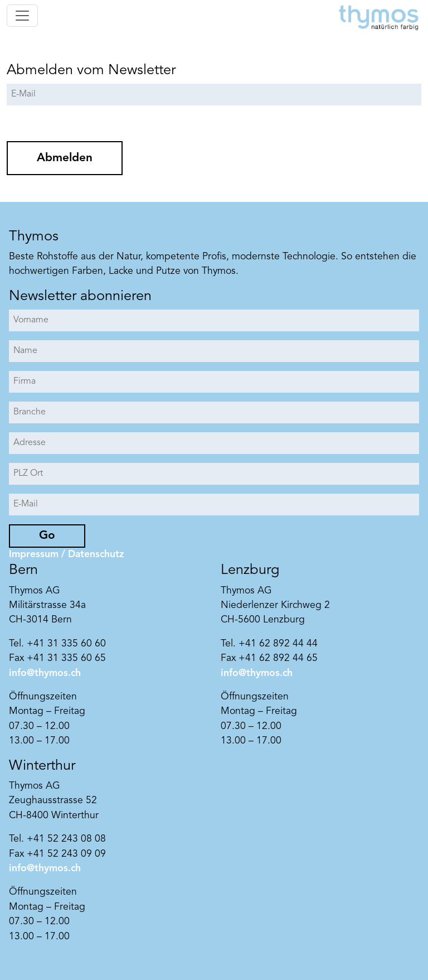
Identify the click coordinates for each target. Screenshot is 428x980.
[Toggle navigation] (22, 16)
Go (47, 536)
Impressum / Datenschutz (66, 555)
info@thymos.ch (45, 674)
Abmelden (65, 158)
